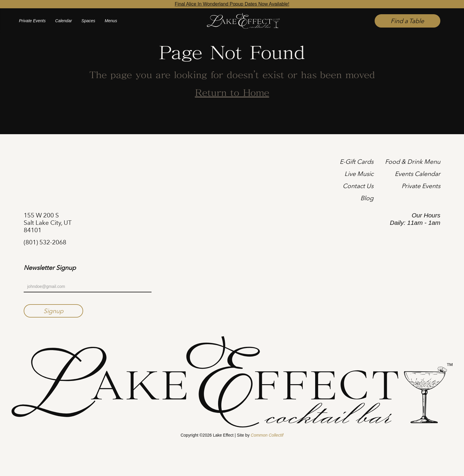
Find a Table (407, 21)
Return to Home (232, 93)
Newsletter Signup (50, 268)
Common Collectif (267, 435)
